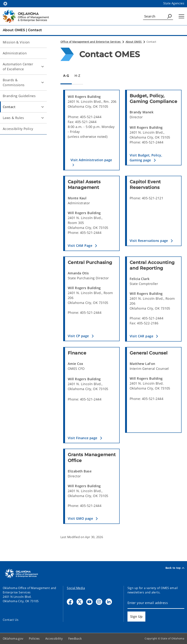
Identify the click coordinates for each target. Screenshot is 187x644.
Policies (34, 639)
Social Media (76, 588)
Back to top (175, 568)
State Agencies (174, 3)
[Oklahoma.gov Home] (5, 3)
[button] (92, 162)
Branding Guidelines (19, 96)
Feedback (75, 639)
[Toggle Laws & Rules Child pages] (43, 118)
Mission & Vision (16, 42)
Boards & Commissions (14, 82)
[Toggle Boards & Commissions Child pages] (43, 83)
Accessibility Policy (18, 129)
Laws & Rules (13, 118)
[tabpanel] (122, 310)
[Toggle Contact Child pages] (43, 107)
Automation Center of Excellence (18, 67)
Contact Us (11, 620)
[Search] (158, 16)
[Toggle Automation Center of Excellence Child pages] (43, 67)
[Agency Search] (169, 16)
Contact (9, 107)
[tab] (66, 76)
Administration (15, 53)
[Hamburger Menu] (181, 16)
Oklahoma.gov (13, 639)
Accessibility (54, 639)
